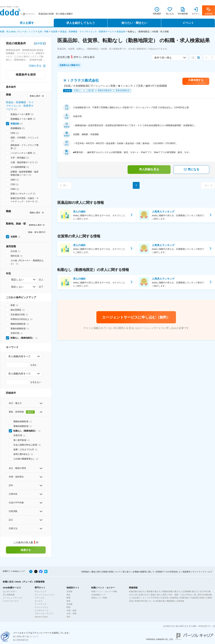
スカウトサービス (11, 601)
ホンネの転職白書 (157, 601)
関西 (68, 607)
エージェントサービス (13, 598)
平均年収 (155, 598)
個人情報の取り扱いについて (26, 636)
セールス (39, 601)
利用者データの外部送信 (167, 572)
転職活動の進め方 (137, 591)
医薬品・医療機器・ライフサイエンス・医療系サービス (87, 32)
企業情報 (180, 601)
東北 (68, 595)
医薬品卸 (121, 32)
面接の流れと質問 (159, 595)
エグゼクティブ (41, 610)
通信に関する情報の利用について (106, 572)
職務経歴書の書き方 (171, 591)
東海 (68, 601)
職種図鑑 (170, 601)
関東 (68, 598)
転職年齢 (184, 598)
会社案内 (167, 626)
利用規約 (85, 572)
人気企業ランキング (140, 598)
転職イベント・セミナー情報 (104, 591)
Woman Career (41, 617)
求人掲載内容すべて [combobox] (20, 356)
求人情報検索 (9, 595)
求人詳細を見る (149, 169)
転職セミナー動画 (99, 598)
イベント (188, 23)
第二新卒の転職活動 (203, 595)
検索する (26, 550)
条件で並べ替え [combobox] (163, 58)
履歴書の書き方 (154, 591)
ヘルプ (209, 572)
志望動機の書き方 (190, 591)
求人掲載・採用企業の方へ (200, 626)
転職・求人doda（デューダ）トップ (17, 32)
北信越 (69, 604)
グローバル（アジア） (44, 613)
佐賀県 (54, 32)
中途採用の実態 (197, 598)
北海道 (69, 591)
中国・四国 (71, 610)
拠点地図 (180, 626)
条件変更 (40, 43)
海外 (68, 617)
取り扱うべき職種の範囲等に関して (138, 572)
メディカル (40, 598)
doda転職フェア (98, 595)
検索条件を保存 (26, 75)
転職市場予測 (141, 601)
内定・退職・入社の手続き (180, 595)
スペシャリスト (41, 607)
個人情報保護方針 (21, 640)
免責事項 (187, 572)
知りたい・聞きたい (134, 23)
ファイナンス (40, 604)
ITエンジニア (40, 591)
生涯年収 (164, 598)
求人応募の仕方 (142, 595)
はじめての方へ (10, 591)
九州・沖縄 (43, 32)
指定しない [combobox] (17, 280)
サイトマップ (198, 572)
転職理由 (174, 598)
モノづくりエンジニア (44, 595)
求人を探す (27, 23)
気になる (191, 170)
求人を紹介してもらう (81, 23)
